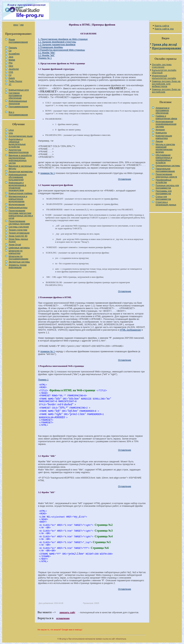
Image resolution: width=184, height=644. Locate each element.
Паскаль (13, 48)
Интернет (160, 130)
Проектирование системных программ (19, 223)
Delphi (12, 78)
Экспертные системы (19, 262)
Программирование (18, 107)
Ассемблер (14, 54)
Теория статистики (18, 230)
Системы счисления (19, 227)
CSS (11, 72)
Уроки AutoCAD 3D (18, 236)
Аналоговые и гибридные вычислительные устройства (17, 143)
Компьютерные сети (19, 90)
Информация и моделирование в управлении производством (17, 187)
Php (11, 63)
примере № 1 (48, 173)
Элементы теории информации (18, 266)
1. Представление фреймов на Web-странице (63, 39)
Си (10, 51)
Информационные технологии (18, 102)
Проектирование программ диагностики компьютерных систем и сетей (21, 214)
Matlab (12, 60)
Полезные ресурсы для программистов (167, 187)
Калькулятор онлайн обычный (164, 71)
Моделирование (17, 205)
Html (11, 66)
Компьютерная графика (20, 193)
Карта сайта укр (164, 29)
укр (22, 25)
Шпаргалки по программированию (18, 258)
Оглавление (125, 179)
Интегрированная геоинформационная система (166, 124)
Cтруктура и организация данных (166, 203)
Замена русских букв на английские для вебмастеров (166, 84)
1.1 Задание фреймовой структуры (57, 42)
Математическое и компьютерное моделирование (18, 199)
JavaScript (14, 69)
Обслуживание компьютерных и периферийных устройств (164, 159)
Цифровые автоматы (19, 248)
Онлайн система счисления (162, 66)
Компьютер (161, 133)
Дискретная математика (21, 172)
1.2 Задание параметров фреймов (57, 45)
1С (10, 84)
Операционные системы (168, 166)
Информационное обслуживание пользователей (18, 177)
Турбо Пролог (15, 81)
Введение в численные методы (20, 167)
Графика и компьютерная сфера (166, 117)
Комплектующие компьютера (164, 137)
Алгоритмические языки (21, 136)
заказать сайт (67, 612)
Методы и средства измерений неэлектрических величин (165, 148)
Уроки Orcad (15, 245)
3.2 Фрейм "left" (46, 55)
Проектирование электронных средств (166, 176)
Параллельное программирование (165, 170)
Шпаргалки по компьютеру (16, 252)
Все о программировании (18, 114)
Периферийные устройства (163, 181)
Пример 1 (43, 380)
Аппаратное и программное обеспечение (162, 110)
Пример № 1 (45, 58)
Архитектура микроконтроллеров (19, 151)
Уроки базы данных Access (18, 240)
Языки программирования (18, 41)
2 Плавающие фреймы (50, 47)
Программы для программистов (164, 192)
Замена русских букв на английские (166, 91)
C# (10, 75)
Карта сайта (162, 26)
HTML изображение (130, 330)
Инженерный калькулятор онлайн (164, 77)
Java (11, 57)
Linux (11, 130)
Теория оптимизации (19, 233)
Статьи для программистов (163, 198)
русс (16, 25)
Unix (11, 133)
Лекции (159, 141)
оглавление (63, 618)
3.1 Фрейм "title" (47, 53)
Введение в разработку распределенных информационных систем (20, 159)
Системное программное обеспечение (15, 96)
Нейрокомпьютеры (18, 208)
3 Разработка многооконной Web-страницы (62, 50)
